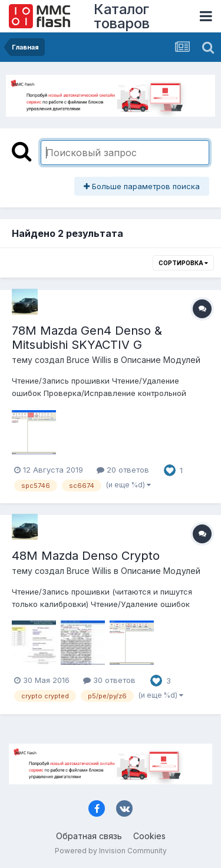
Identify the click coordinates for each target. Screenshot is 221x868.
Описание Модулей (161, 360)
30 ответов (109, 680)
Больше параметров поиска (142, 186)
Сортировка (183, 263)
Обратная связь (89, 836)
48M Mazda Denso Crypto (86, 556)
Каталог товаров (122, 16)
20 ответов (123, 470)
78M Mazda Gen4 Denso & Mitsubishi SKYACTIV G (87, 338)
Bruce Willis (89, 360)
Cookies (149, 836)
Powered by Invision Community (111, 851)
